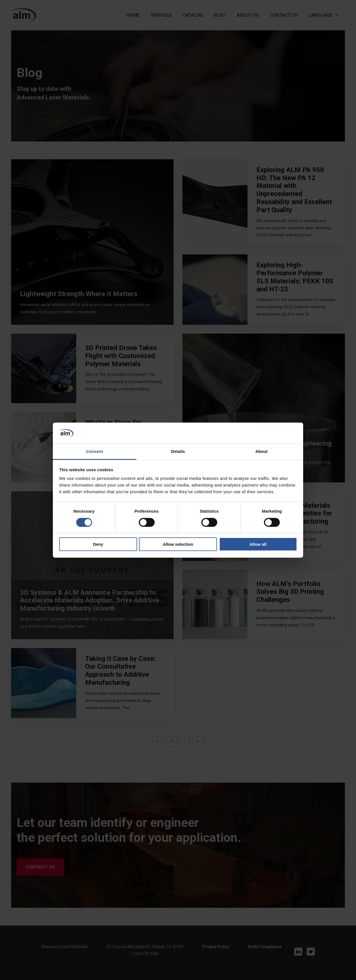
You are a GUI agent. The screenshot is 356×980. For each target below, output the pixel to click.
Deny (98, 544)
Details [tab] (178, 451)
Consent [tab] (95, 451)
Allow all (258, 544)
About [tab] (261, 451)
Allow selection (178, 544)
